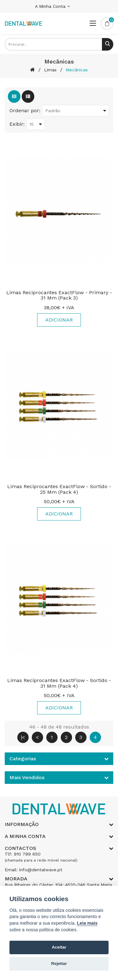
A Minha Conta (52, 6)
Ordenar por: (25, 110)
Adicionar (59, 320)
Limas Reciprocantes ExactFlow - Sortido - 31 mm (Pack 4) (59, 683)
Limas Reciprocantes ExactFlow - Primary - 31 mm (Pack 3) (59, 295)
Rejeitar (59, 963)
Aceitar (59, 947)
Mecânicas (77, 70)
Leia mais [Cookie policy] (87, 923)
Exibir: (17, 124)
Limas (50, 70)
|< (23, 737)
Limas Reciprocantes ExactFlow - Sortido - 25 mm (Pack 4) (59, 489)
